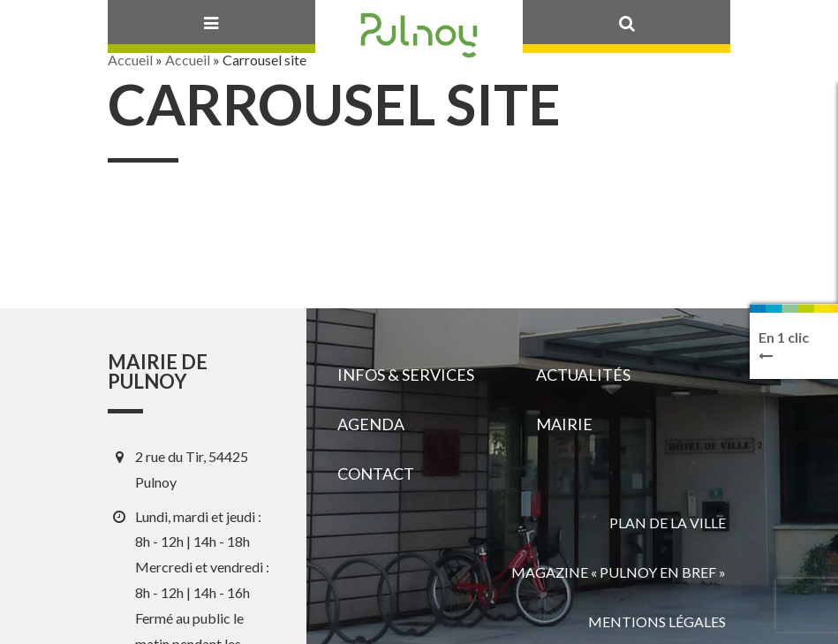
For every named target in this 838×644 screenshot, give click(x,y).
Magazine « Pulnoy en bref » (619, 572)
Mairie (564, 424)
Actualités (583, 375)
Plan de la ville (668, 523)
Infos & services (406, 375)
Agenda (371, 424)
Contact (376, 474)
